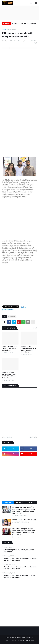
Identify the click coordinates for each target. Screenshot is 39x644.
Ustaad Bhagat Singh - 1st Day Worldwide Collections (10, 348)
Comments (31, 503)
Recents (19, 503)
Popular (8, 503)
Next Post (33, 437)
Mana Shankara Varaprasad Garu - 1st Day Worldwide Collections (19, 576)
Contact (21, 641)
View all (35, 328)
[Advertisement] (19, 218)
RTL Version (30, 641)
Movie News (12, 29)
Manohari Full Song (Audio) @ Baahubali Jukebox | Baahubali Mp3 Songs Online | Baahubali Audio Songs (23, 510)
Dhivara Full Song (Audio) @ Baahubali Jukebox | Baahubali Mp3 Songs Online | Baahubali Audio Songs (23, 532)
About (14, 641)
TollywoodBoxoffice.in (26, 638)
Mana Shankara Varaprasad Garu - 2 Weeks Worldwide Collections (28, 349)
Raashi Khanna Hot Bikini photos (24, 23)
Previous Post (8, 437)
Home (4, 29)
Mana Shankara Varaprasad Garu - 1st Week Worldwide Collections (9, 375)
